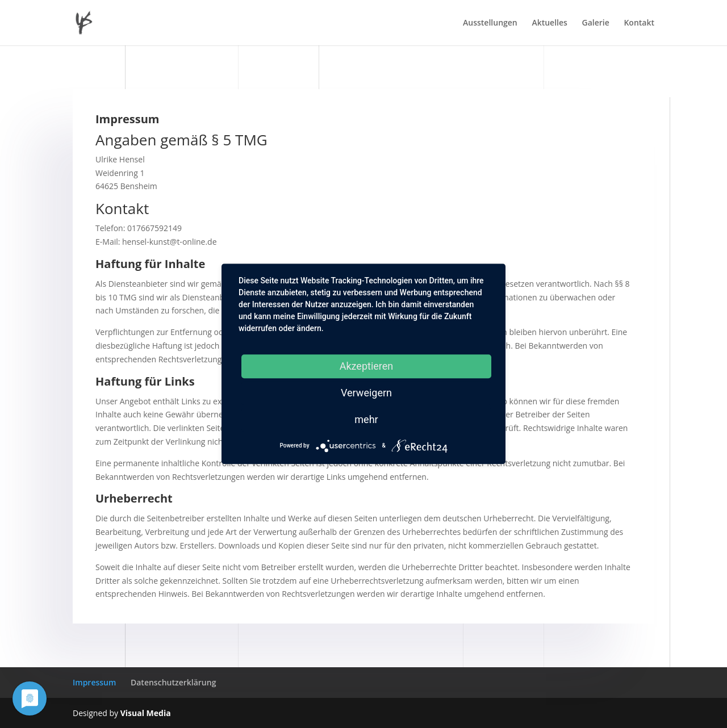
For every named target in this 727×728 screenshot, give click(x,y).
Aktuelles (549, 23)
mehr (366, 419)
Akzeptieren (367, 366)
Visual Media (146, 713)
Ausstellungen (490, 23)
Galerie (596, 23)
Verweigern (366, 393)
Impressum (94, 682)
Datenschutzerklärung (173, 682)
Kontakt (639, 23)
